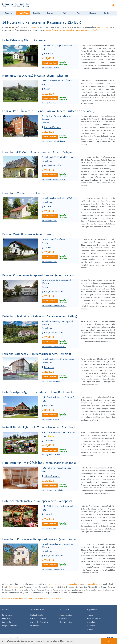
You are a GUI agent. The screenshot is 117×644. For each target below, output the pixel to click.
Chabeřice (70, 30)
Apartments (64, 584)
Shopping (94, 13)
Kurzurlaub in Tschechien (39, 622)
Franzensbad (57, 598)
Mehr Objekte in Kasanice (50, 68)
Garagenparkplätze (65, 615)
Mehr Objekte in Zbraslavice (51, 455)
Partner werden (8, 615)
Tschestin (34, 27)
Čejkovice (56, 30)
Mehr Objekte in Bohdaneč (51, 419)
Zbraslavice (50, 441)
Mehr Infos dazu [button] (67, 641)
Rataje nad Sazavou (54, 332)
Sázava (48, 247)
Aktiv (65, 13)
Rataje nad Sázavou (83, 30)
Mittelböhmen (103, 27)
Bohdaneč (49, 405)
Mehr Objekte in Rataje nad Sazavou (54, 346)
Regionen (51, 13)
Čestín (63, 30)
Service (108, 13)
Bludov (48, 30)
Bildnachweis (91, 626)
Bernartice (49, 367)
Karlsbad (37, 598)
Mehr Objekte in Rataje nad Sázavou (54, 305)
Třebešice (96, 30)
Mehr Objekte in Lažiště (50, 220)
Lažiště (48, 206)
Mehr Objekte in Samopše (50, 528)
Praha (23, 598)
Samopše (49, 514)
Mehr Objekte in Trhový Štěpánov (53, 490)
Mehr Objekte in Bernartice (51, 381)
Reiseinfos (9, 13)
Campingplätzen (92, 584)
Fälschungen (35, 626)
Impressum (90, 615)
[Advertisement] (60, 5)
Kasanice (49, 53)
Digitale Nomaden (37, 615)
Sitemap (90, 629)
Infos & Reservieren (50, 63)
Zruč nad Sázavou (53, 127)
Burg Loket (6, 619)
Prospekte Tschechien (10, 626)
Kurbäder (37, 13)
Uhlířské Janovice (53, 165)
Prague (29, 598)
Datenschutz (91, 622)
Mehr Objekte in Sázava (50, 261)
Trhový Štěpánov (52, 476)
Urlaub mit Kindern (65, 622)
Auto (79, 13)
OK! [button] (109, 641)
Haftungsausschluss (94, 619)
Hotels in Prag (63, 619)
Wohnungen (53, 584)
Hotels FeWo (23, 13)
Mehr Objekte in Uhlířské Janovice (53, 179)
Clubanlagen (14, 587)
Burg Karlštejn (7, 622)
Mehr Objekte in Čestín (49, 103)
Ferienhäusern (75, 584)
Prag (4, 598)
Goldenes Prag (13, 598)
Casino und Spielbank (38, 619)
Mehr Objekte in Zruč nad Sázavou (53, 141)
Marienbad (46, 598)
